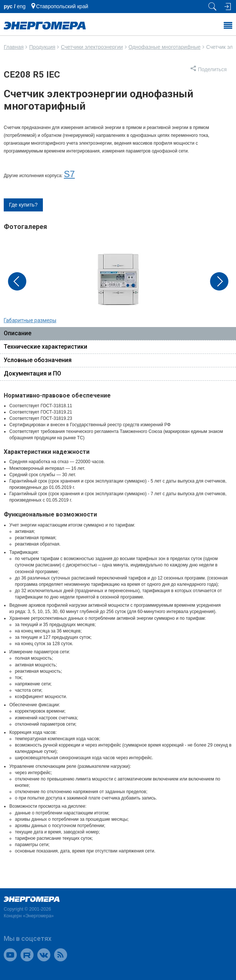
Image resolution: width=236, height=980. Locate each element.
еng (21, 6)
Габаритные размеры (30, 320)
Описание (18, 333)
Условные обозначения (38, 360)
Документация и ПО (32, 373)
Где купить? (23, 205)
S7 (69, 174)
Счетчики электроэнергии (92, 47)
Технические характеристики (45, 347)
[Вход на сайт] (227, 7)
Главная (14, 47)
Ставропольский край (62, 6)
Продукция (42, 47)
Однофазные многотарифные (165, 47)
